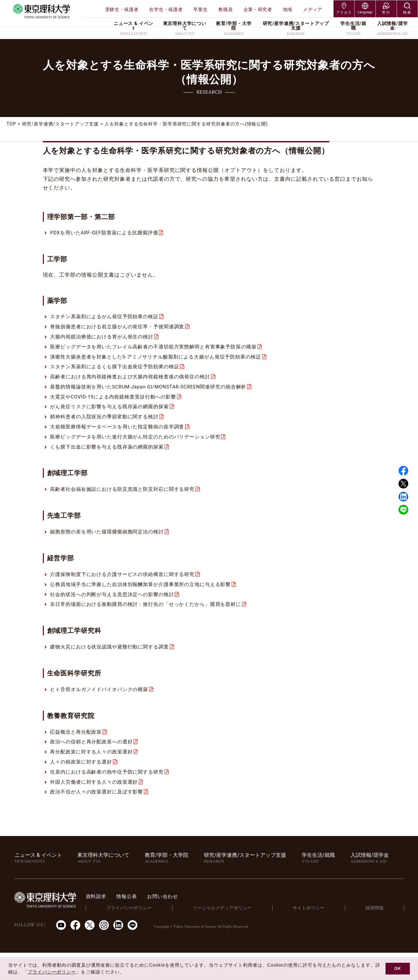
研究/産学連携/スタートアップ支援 (61, 124)
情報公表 (157, 923)
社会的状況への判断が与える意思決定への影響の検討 (116, 612)
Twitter (403, 484)
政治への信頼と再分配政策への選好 (94, 764)
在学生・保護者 (166, 9)
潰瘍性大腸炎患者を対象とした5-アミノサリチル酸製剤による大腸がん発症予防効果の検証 (163, 362)
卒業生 (200, 9)
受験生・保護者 (122, 9)
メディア (313, 9)
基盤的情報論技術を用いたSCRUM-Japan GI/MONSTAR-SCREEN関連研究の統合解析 (156, 394)
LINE (403, 510)
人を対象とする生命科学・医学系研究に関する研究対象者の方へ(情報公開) (187, 124)
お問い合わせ (195, 923)
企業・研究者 (258, 9)
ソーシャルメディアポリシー (241, 935)
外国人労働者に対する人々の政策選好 (97, 808)
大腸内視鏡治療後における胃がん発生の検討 (105, 340)
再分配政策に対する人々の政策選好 (94, 775)
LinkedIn (118, 952)
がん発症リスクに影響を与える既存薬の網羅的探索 (113, 417)
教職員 (225, 9)
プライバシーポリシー (154, 935)
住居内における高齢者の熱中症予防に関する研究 (111, 797)
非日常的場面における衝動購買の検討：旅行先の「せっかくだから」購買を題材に (152, 623)
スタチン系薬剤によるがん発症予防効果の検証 (108, 318)
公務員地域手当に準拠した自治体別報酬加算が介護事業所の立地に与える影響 (146, 601)
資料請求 (125, 923)
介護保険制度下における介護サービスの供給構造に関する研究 (127, 590)
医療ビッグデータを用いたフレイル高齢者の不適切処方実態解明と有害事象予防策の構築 (160, 351)
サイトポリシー (321, 935)
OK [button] (398, 969)
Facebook (403, 471)
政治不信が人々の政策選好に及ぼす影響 (100, 819)
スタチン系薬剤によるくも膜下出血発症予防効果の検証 (119, 373)
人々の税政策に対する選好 (83, 786)
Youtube (61, 952)
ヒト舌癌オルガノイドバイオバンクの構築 (102, 710)
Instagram (104, 952)
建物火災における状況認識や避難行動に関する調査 (113, 666)
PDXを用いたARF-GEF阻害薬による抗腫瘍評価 (108, 234)
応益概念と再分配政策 (78, 753)
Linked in (403, 497)
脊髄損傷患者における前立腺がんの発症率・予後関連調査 (122, 329)
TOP (11, 124)
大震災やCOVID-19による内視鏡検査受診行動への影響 (118, 405)
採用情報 (379, 935)
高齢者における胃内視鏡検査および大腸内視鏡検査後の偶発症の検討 (135, 384)
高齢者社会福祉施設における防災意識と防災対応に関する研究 (127, 503)
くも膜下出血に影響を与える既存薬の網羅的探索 (111, 460)
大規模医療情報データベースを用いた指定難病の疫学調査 (122, 438)
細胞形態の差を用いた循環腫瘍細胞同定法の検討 (111, 547)
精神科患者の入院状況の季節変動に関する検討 (108, 427)
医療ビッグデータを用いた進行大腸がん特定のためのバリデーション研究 (141, 449)
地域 (288, 9)
